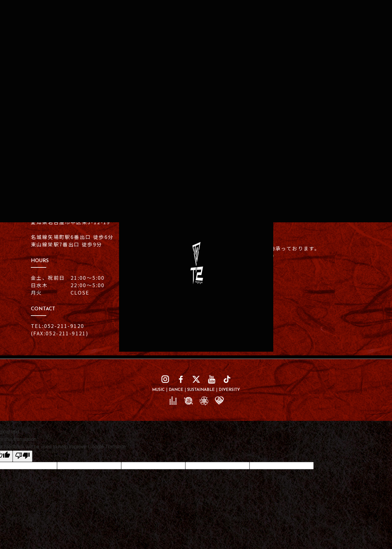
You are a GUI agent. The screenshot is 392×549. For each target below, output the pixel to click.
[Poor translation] (23, 456)
